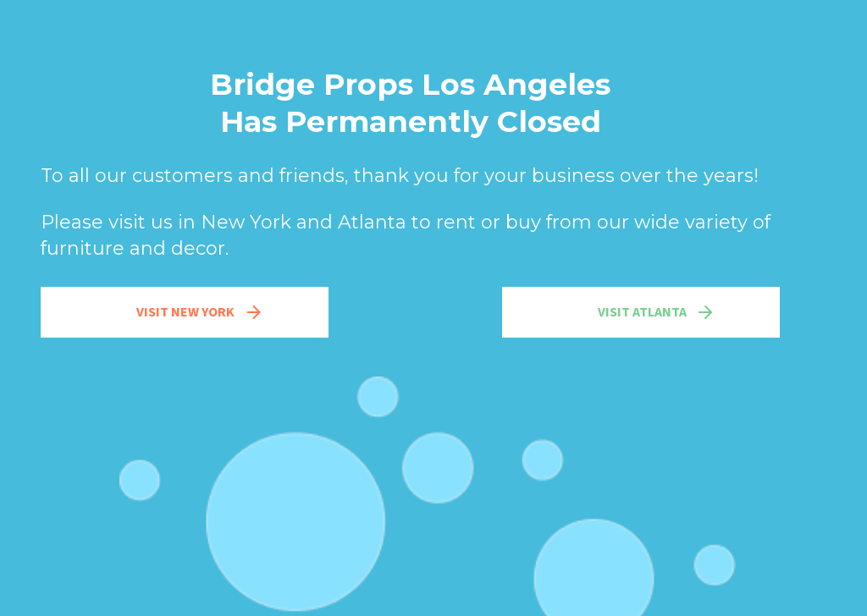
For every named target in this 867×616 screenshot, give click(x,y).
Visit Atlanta (657, 312)
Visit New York (200, 312)
